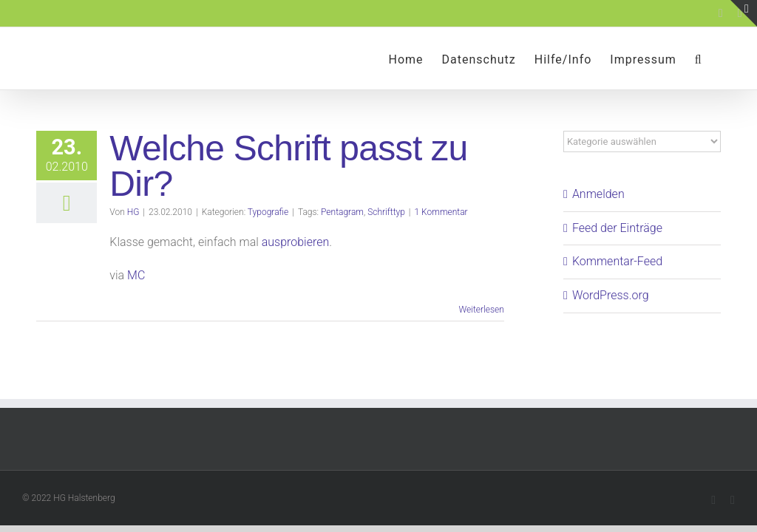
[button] (699, 58)
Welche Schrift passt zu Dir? (288, 166)
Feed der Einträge (617, 228)
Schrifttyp (386, 212)
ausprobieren (296, 242)
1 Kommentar (441, 212)
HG (133, 212)
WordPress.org (611, 295)
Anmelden (598, 194)
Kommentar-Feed (617, 261)
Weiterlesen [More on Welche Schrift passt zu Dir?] (481, 310)
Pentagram (342, 212)
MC (136, 275)
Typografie (268, 212)
